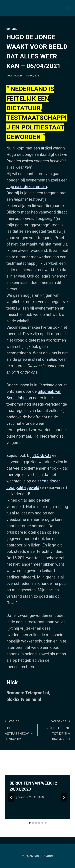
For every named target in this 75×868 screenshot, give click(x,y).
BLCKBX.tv (42, 455)
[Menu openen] (66, 8)
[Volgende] (64, 797)
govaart (17, 75)
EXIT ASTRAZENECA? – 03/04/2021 (19, 730)
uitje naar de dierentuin (27, 186)
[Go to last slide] (11, 797)
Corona (12, 29)
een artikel (43, 148)
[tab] (30, 823)
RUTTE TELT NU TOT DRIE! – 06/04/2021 (56, 730)
